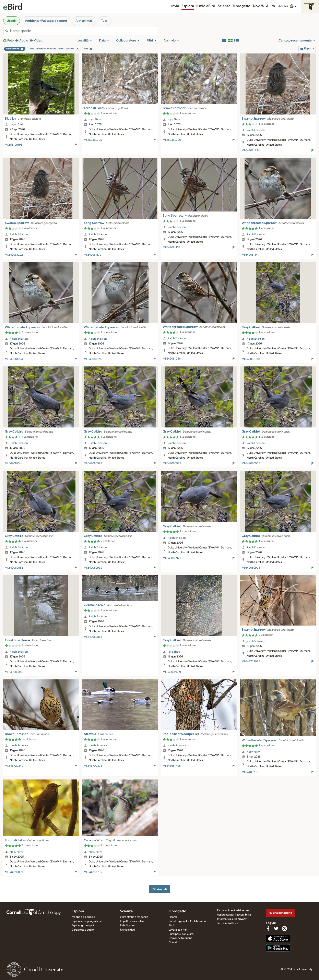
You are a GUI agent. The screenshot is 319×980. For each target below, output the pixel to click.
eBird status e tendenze (134, 917)
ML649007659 (172, 672)
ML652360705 (93, 140)
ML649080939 (93, 568)
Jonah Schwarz (256, 641)
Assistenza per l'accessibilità (234, 915)
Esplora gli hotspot (83, 925)
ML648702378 (93, 766)
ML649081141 (250, 255)
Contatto (174, 942)
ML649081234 (251, 150)
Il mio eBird (206, 6)
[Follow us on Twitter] (276, 929)
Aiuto (271, 6)
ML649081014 (14, 463)
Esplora (188, 6)
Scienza (224, 6)
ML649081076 (93, 359)
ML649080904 (251, 568)
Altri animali (84, 21)
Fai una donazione (280, 913)
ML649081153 (172, 247)
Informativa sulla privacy (232, 919)
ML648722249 (14, 766)
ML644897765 (93, 872)
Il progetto (242, 6)
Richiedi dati (127, 930)
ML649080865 (93, 637)
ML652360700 (172, 140)
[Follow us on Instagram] (284, 929)
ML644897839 (14, 872)
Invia (175, 6)
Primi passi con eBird (181, 934)
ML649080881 (14, 672)
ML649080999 (93, 463)
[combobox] (84, 31)
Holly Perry (253, 752)
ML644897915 (251, 772)
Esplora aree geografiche (87, 921)
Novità (258, 6)
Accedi (283, 6)
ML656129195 (14, 145)
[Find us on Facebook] (268, 929)
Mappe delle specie (83, 917)
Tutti (104, 21)
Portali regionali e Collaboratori (187, 921)
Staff (171, 925)
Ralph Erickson (256, 130)
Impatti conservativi (132, 921)
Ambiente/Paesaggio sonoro (46, 21)
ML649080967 (251, 463)
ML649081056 (172, 359)
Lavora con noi (178, 930)
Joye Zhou (95, 120)
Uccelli (12, 21)
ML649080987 (172, 463)
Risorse (173, 917)
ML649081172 (93, 255)
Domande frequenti (180, 938)
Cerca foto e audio (83, 930)
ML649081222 (14, 255)
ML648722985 (251, 662)
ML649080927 (172, 558)
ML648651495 (172, 766)
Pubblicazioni (128, 925)
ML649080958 (14, 568)
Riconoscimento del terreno (234, 910)
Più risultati (160, 889)
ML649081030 (251, 359)
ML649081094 (14, 359)
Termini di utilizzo (227, 923)
